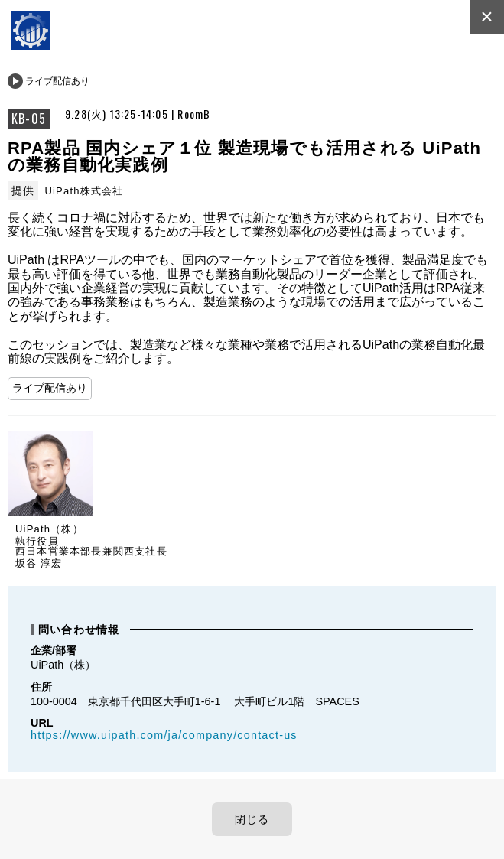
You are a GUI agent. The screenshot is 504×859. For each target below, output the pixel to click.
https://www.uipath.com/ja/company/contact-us (164, 735)
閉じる (252, 819)
